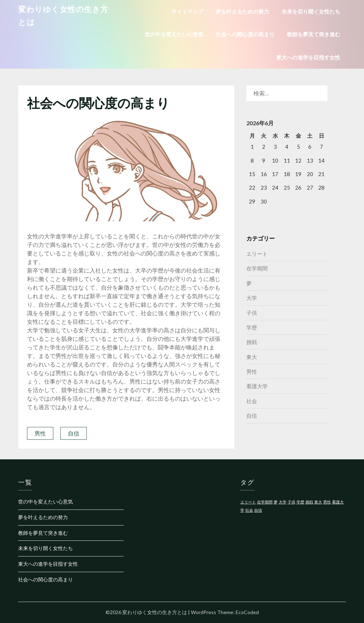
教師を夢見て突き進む (314, 34)
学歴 (252, 327)
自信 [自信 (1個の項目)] (258, 510)
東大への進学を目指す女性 (308, 57)
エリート (257, 254)
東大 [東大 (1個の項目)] (318, 502)
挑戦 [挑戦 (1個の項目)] (309, 502)
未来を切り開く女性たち (311, 11)
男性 (40, 433)
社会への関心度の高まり (245, 34)
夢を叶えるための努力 (242, 11)
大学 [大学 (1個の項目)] (283, 502)
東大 (252, 357)
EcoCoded (247, 612)
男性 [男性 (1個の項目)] (327, 502)
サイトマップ (187, 11)
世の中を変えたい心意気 (174, 34)
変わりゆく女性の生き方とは (63, 15)
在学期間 (257, 268)
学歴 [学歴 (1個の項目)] (300, 502)
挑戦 (252, 342)
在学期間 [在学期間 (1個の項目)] (265, 502)
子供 (252, 313)
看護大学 (257, 386)
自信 (74, 433)
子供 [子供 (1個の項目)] (291, 502)
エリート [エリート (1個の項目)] (248, 502)
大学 (252, 298)
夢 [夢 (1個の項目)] (276, 502)
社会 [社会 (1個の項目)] (249, 510)
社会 (252, 401)
